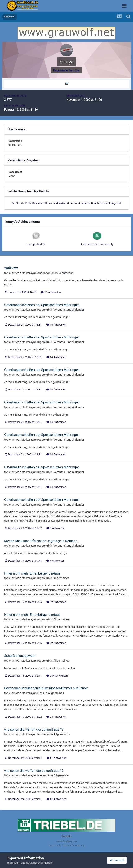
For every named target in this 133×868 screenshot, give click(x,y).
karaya (31, 273)
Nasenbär (43, 734)
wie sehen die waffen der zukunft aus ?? (34, 729)
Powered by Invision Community (67, 845)
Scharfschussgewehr (20, 656)
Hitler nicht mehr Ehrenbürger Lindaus (32, 573)
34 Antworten (56, 717)
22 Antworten (56, 602)
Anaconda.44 (46, 273)
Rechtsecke (66, 273)
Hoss (41, 693)
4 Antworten (56, 561)
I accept (117, 860)
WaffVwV (11, 268)
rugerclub (43, 310)
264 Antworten (57, 676)
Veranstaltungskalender (69, 310)
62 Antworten (56, 758)
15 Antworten (51, 292)
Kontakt (66, 836)
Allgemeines (61, 578)
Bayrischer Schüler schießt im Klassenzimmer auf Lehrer (46, 688)
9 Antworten (56, 528)
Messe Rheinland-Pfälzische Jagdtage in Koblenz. (41, 541)
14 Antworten (56, 325)
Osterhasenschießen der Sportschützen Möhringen (42, 305)
